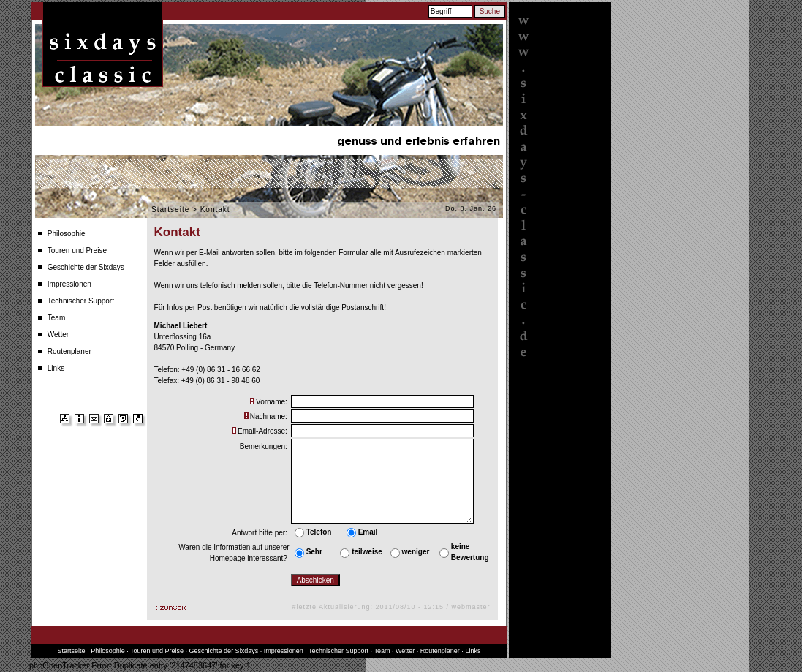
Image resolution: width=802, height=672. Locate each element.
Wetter (58, 335)
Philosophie (67, 234)
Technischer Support (81, 301)
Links (56, 368)
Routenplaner (69, 351)
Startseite (170, 209)
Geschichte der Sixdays (86, 267)
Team (56, 318)
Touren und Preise (77, 250)
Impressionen (69, 284)
